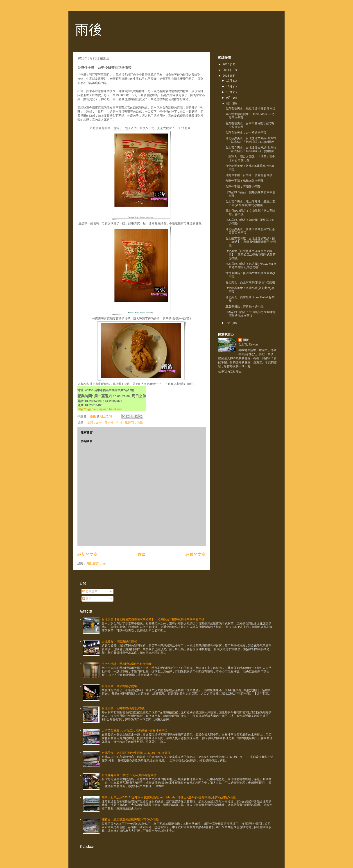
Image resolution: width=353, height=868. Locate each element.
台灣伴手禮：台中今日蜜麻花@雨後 (249, 175)
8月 (229, 103)
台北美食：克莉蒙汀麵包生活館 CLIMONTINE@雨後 (136, 753)
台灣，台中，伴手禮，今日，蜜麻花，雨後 (115, 422)
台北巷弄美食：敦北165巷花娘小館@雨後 (129, 775)
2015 (226, 64)
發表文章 (90, 591)
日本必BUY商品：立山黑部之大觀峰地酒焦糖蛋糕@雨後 (250, 314)
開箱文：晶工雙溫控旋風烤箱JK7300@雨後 (130, 819)
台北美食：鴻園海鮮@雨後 (119, 642)
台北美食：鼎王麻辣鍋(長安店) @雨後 (250, 282)
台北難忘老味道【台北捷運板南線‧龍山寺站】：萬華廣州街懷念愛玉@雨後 (250, 242)
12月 (230, 81)
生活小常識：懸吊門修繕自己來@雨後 (127, 664)
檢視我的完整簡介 (230, 372)
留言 (87, 599)
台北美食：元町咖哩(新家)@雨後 (123, 708)
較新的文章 (88, 554)
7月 (229, 323)
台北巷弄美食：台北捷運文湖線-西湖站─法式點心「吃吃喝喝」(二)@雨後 (251, 140)
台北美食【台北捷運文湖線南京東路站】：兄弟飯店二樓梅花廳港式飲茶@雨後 (250, 254)
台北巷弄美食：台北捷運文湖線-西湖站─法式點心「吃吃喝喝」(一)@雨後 (251, 149)
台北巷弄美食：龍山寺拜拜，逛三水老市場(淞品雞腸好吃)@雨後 (250, 203)
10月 (230, 92)
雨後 (89, 30)
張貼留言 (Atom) (98, 564)
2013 (226, 76)
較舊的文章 (196, 554)
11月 (230, 86)
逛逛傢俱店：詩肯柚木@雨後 (244, 306)
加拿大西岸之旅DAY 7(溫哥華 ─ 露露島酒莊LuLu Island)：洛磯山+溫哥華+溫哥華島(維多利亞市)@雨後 (169, 797)
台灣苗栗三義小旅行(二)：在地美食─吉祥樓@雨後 (135, 731)
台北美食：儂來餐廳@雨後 (119, 686)
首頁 (142, 554)
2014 (226, 70)
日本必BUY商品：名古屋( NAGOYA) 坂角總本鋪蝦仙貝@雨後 (251, 266)
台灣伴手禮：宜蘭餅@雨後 (243, 187)
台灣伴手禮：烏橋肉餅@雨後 (244, 181)
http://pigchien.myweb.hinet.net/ (100, 409)
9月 (229, 98)
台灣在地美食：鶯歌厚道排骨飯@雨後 (250, 108)
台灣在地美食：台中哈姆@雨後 (246, 133)
